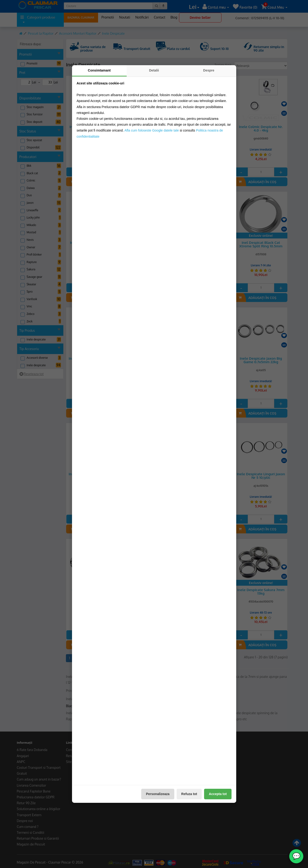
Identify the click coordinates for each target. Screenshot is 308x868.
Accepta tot (218, 794)
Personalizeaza (158, 794)
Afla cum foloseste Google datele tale (152, 130)
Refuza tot (189, 794)
